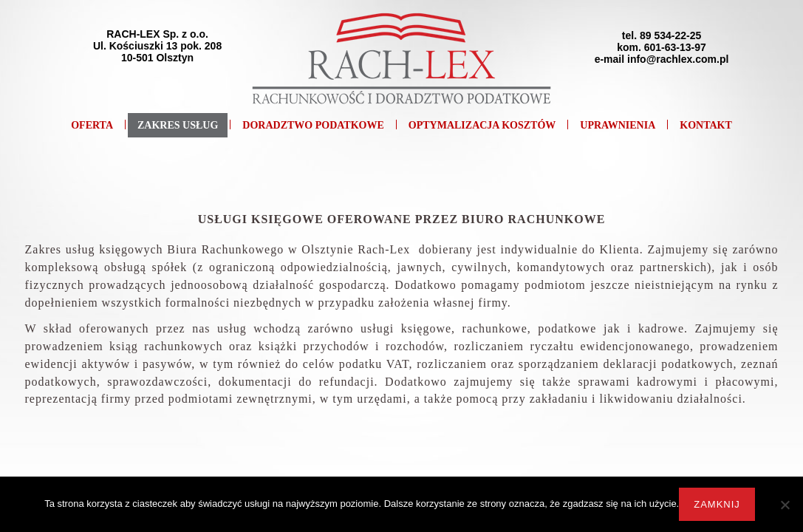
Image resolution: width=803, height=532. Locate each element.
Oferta (92, 125)
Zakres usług (178, 125)
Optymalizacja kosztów (482, 125)
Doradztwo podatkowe (313, 125)
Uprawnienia (618, 125)
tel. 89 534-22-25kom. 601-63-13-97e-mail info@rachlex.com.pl (662, 47)
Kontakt (706, 125)
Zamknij (717, 504)
